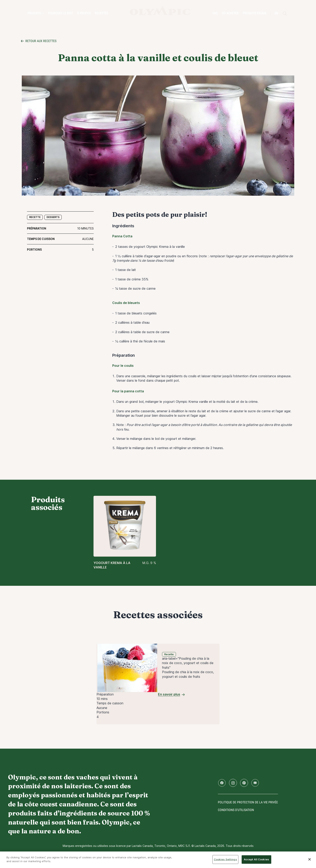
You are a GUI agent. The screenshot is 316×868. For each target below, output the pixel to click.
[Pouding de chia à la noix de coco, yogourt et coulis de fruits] (127, 668)
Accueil (160, 11)
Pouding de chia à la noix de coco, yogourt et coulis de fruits (188, 674)
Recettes (101, 13)
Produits (34, 13)
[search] (285, 13)
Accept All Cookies (256, 859)
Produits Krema (254, 13)
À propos (84, 13)
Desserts (53, 217)
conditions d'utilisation (236, 810)
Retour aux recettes (41, 41)
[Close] (310, 859)
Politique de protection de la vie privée (248, 802)
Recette (35, 217)
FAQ (215, 13)
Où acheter (230, 13)
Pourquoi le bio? (60, 13)
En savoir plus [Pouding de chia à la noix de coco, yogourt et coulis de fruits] (169, 694)
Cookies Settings (225, 859)
